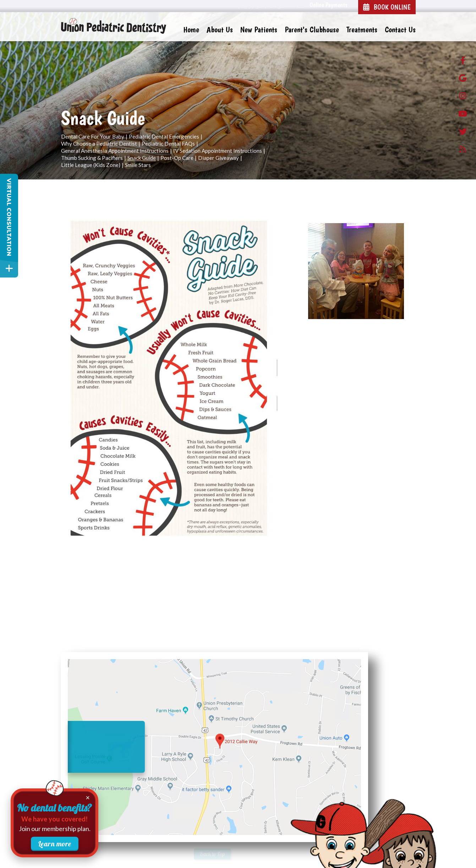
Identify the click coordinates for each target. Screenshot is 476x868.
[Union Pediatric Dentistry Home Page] (114, 26)
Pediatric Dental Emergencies (164, 137)
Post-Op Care (177, 158)
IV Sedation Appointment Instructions (218, 151)
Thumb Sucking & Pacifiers (92, 158)
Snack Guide (142, 158)
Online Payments (329, 5)
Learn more (55, 844)
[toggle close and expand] (9, 268)
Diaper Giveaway (218, 158)
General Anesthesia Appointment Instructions (115, 151)
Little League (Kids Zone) (91, 165)
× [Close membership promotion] (88, 798)
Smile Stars (138, 165)
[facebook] (463, 62)
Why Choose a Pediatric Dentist (99, 144)
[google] (463, 80)
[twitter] (463, 133)
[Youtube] (463, 115)
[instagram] (463, 97)
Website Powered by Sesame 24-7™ (99, 854)
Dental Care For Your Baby (93, 137)
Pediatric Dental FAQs (168, 144)
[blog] (463, 151)
